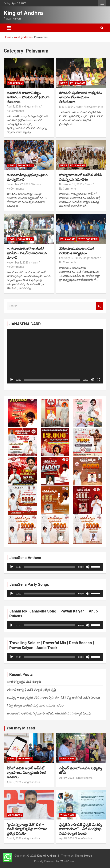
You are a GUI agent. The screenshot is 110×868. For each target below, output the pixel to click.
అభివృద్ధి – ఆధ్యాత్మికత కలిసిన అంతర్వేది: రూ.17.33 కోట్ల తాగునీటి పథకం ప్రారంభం (54, 698)
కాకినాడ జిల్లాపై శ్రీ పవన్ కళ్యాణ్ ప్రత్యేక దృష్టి (31, 690)
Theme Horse (83, 856)
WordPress (67, 861)
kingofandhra (32, 107)
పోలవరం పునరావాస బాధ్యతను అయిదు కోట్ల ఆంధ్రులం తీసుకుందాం (80, 97)
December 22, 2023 (18, 184)
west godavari (88, 239)
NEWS (64, 83)
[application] (55, 356)
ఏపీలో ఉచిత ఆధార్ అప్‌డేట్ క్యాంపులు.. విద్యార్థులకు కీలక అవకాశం (26, 773)
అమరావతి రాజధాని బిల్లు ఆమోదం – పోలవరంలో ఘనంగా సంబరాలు (28, 97)
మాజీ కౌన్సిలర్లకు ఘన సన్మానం (24, 682)
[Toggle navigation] (9, 28)
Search (100, 306)
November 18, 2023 (71, 184)
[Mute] (92, 380)
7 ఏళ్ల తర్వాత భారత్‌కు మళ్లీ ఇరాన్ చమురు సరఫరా (35, 706)
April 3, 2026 (14, 107)
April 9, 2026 (14, 782)
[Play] (12, 380)
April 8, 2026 (14, 838)
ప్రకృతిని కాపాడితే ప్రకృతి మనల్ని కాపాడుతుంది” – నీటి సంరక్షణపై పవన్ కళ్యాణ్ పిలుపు (80, 829)
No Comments (15, 111)
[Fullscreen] (98, 380)
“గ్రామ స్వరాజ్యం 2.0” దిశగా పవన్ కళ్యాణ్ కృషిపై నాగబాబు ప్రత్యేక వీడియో (27, 829)
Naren (80, 107)
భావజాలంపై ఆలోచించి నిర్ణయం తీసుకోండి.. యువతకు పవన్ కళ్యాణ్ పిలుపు (49, 714)
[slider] (50, 567)
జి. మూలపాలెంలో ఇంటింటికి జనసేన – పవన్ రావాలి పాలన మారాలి (27, 253)
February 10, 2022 (70, 258)
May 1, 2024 (66, 107)
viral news (25, 759)
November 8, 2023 (18, 263)
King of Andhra (23, 13)
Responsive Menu (102, 3)
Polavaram (15, 83)
